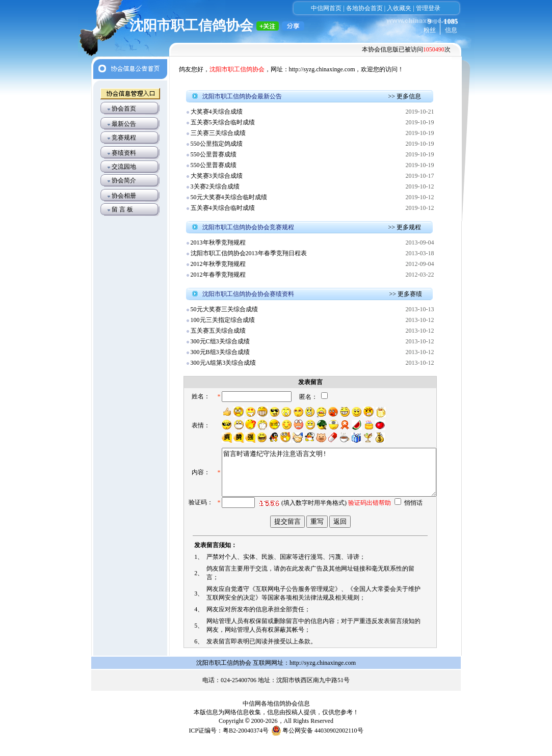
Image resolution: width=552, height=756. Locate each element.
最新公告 (124, 124)
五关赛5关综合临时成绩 (223, 122)
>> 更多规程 (405, 227)
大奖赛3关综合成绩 (217, 176)
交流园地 (124, 167)
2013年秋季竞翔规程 (218, 242)
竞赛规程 (124, 138)
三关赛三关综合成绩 (218, 133)
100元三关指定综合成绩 (223, 320)
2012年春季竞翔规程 (218, 275)
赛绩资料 (124, 153)
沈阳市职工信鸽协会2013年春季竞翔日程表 (249, 253)
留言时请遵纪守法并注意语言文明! (318, 483)
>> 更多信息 (405, 96)
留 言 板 (122, 209)
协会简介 (124, 180)
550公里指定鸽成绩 (217, 144)
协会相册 (124, 196)
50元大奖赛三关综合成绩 (224, 309)
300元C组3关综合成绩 (220, 341)
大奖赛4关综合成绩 (217, 112)
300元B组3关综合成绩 (220, 352)
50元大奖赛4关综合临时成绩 (229, 197)
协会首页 (124, 109)
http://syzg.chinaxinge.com (322, 69)
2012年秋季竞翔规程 (218, 264)
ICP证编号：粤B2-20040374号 (229, 743)
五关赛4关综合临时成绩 (223, 208)
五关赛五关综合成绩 (218, 331)
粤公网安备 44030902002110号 (323, 743)
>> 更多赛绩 (406, 294)
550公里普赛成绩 (214, 154)
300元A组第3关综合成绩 (224, 363)
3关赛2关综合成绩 (215, 186)
